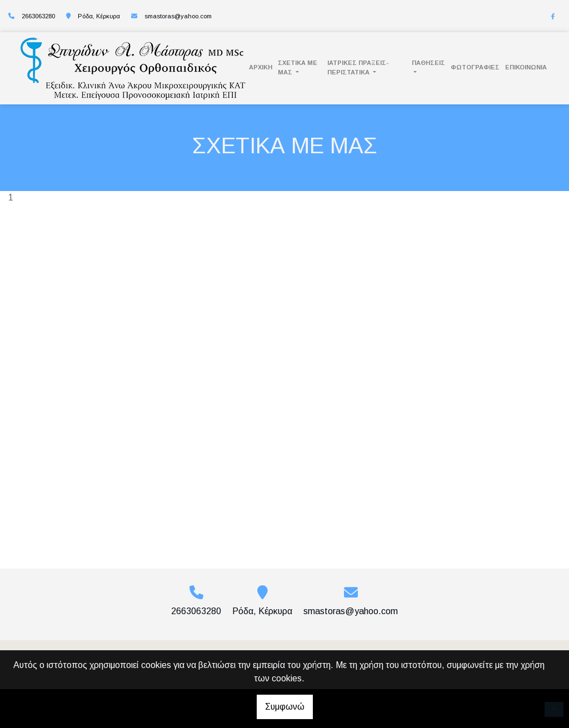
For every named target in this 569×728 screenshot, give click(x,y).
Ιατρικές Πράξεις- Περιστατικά (358, 67)
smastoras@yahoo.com (178, 16)
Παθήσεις (428, 63)
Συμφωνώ (285, 707)
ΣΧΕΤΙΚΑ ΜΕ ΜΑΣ (298, 67)
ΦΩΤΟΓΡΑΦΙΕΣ (475, 67)
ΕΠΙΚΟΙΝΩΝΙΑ (526, 67)
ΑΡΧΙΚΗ (261, 67)
